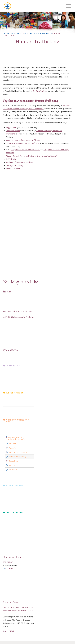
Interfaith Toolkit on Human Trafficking (23, 143)
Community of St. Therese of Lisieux (18, 311)
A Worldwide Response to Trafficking (19, 317)
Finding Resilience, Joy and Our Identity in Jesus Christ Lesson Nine (18, 610)
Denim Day (8, 562)
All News (10, 631)
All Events (11, 569)
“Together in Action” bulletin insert (26, 150)
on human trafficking (23, 140)
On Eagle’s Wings (40, 91)
